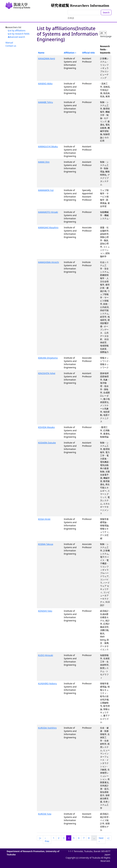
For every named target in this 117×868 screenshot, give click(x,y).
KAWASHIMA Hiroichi (49, 262)
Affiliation (69, 53)
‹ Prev (47, 840)
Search (106, 12)
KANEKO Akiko (45, 84)
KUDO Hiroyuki (46, 655)
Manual (9, 43)
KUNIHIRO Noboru (47, 683)
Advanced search (16, 37)
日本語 (71, 18)
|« (40, 838)
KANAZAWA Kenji (47, 58)
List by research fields (19, 34)
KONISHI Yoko (45, 611)
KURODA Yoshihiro (47, 728)
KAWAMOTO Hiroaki (48, 212)
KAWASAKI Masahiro (48, 227)
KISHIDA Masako (46, 427)
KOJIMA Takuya (46, 544)
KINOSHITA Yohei (47, 373)
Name (41, 53)
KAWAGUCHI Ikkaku (48, 146)
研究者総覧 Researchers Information (80, 6)
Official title (88, 53)
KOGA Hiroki (44, 519)
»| (108, 838)
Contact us (11, 46)
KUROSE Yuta (45, 814)
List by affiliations (17, 30)
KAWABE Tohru (45, 102)
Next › (101, 840)
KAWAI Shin (44, 162)
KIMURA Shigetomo (48, 358)
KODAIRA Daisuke (47, 443)
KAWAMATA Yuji (46, 190)
